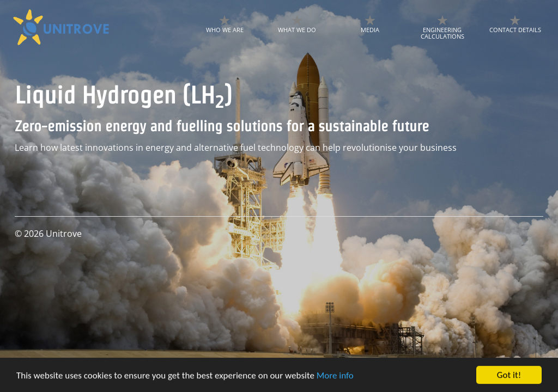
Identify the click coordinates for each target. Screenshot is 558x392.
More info (335, 376)
